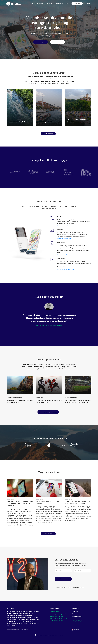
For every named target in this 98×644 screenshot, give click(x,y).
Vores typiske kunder (56, 616)
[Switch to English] (88, 4)
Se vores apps (54, 612)
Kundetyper (59, 4)
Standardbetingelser (13, 630)
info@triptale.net (77, 620)
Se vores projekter (41, 42)
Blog (67, 4)
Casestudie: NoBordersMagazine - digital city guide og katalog (77, 502)
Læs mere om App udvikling (66, 269)
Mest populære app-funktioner (59, 614)
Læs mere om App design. (65, 255)
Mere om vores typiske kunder (48, 412)
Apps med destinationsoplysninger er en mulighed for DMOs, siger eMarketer (20, 503)
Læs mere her (48, 534)
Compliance (24, 630)
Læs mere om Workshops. (65, 226)
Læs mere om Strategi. (64, 239)
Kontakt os (77, 4)
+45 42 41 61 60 (76, 622)
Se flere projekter (48, 134)
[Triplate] (14, 4)
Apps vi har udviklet (37, 4)
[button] (42, 334)
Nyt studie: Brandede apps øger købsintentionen (47, 502)
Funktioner (49, 4)
